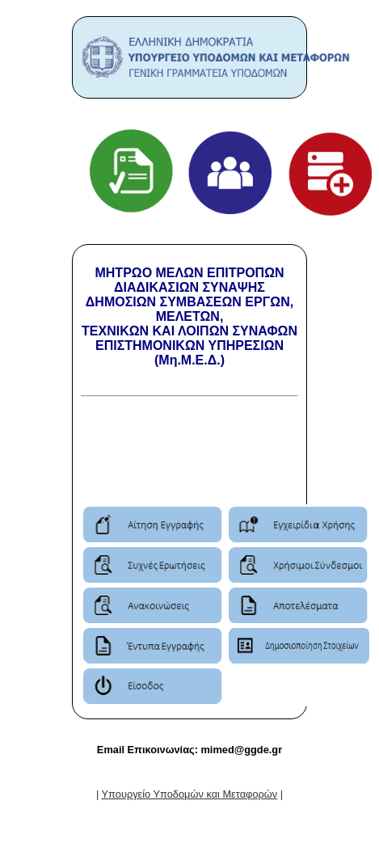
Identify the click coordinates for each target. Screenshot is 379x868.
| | (189, 794)
